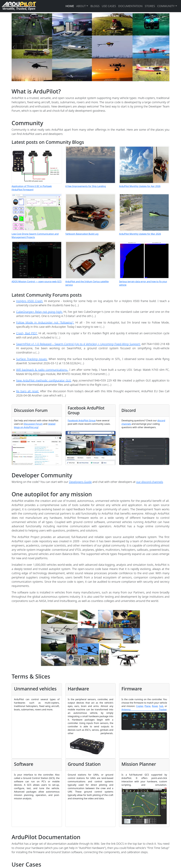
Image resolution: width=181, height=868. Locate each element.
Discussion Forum (33, 424)
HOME (70, 6)
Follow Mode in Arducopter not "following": (45, 322)
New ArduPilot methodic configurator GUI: (44, 380)
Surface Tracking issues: (32, 359)
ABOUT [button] (81, 6)
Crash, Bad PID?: (27, 333)
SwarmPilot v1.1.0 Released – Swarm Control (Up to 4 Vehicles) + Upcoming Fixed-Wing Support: (78, 344)
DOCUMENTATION (130, 6)
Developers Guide (80, 482)
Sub (161, 706)
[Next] (167, 47)
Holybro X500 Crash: (30, 301)
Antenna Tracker (144, 710)
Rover (155, 706)
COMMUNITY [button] (166, 6)
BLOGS (95, 6)
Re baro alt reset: (28, 391)
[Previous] (14, 47)
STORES (150, 6)
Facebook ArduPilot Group (82, 420)
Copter (140, 706)
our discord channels (150, 482)
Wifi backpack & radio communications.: (42, 370)
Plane (147, 706)
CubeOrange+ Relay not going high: (39, 312)
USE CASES (109, 6)
